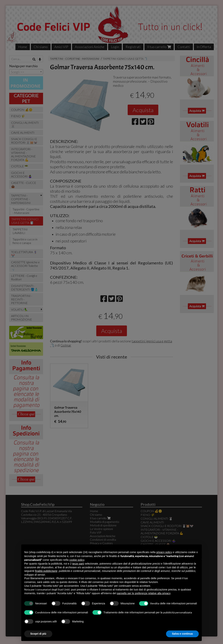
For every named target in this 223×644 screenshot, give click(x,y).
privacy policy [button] (164, 552)
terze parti (78, 564)
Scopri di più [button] (38, 634)
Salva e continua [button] (182, 634)
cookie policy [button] (77, 560)
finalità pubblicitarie (46, 571)
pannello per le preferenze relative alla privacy (144, 593)
